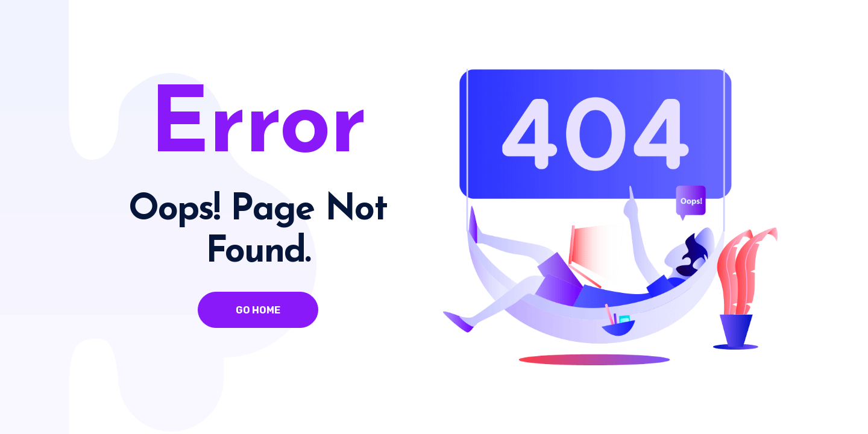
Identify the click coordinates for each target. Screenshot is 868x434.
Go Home (258, 310)
